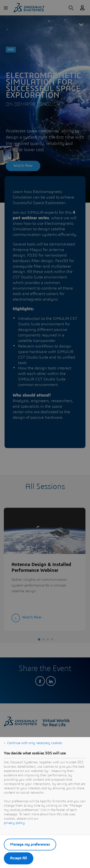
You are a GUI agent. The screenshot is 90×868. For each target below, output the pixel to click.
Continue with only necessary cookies (35, 743)
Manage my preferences (30, 844)
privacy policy (14, 823)
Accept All (19, 858)
